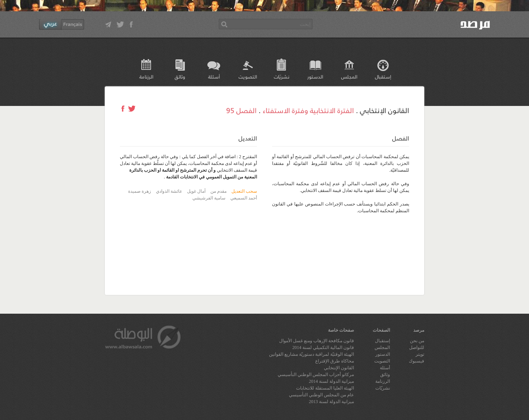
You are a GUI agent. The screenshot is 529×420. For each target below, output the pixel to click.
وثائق (180, 76)
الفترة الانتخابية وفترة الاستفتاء (308, 110)
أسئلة (214, 76)
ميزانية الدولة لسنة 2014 (331, 381)
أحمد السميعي (244, 198)
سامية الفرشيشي (209, 198)
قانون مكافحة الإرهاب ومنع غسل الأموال (317, 341)
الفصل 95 (241, 110)
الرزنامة (146, 76)
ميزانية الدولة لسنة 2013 (331, 402)
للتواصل (417, 347)
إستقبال (383, 76)
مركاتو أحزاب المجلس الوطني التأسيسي (316, 375)
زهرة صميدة (140, 191)
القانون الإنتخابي (339, 368)
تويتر (420, 354)
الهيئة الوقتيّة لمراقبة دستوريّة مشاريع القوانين (311, 354)
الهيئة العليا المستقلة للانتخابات (325, 388)
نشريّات (282, 76)
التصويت (248, 76)
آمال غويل (196, 191)
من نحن (417, 341)
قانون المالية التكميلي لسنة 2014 (323, 347)
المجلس (349, 76)
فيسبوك (416, 361)
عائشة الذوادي (169, 191)
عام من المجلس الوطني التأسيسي (321, 395)
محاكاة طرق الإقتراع (335, 361)
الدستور (315, 76)
